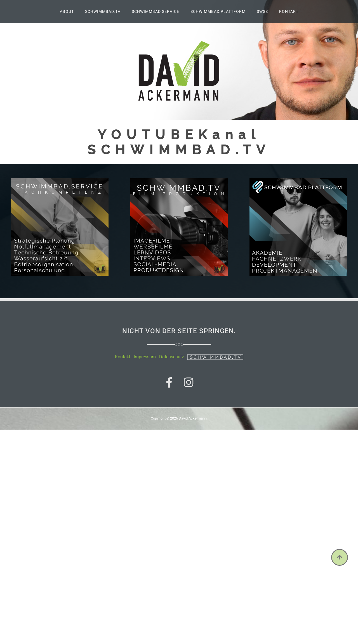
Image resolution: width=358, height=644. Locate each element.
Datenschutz (172, 357)
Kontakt (123, 357)
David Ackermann (193, 418)
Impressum (145, 357)
